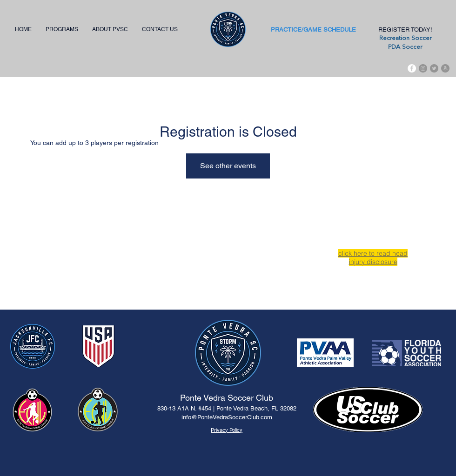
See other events (228, 166)
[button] (62, 30)
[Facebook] (412, 68)
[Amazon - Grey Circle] (445, 68)
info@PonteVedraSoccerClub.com (227, 417)
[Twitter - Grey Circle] (434, 68)
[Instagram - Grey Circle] (423, 68)
